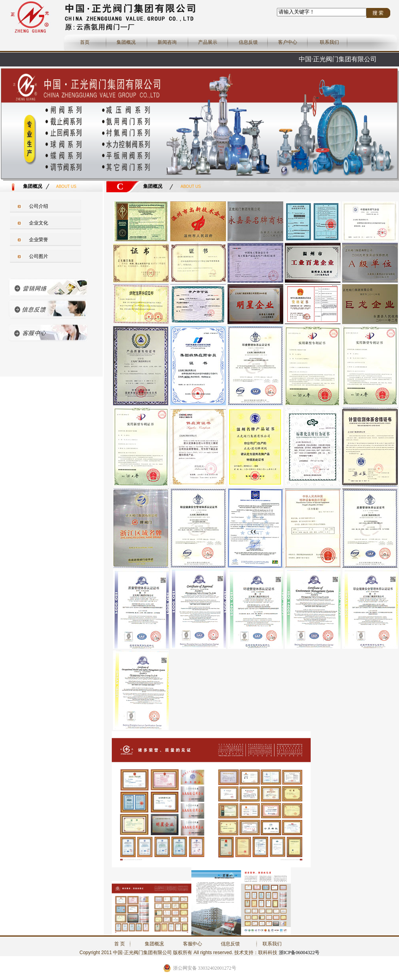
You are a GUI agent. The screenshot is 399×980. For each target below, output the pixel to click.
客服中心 (193, 944)
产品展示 (208, 42)
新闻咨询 (167, 42)
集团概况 (126, 42)
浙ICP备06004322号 (299, 953)
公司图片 (39, 256)
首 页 (120, 944)
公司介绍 (39, 206)
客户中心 (288, 42)
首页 (85, 42)
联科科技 (268, 953)
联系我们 (329, 42)
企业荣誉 (39, 240)
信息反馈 (248, 42)
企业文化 (39, 223)
